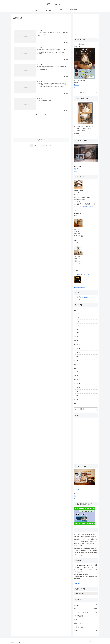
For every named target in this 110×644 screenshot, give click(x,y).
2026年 (76, 310)
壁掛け (76, 169)
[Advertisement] (41, 23)
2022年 (76, 349)
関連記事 (77, 489)
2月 (78, 329)
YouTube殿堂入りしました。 (82, 275)
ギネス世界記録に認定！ (87, 206)
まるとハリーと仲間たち (86, 612)
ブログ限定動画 (86, 616)
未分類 (86, 631)
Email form (77, 583)
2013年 (76, 384)
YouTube (78, 299)
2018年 (76, 364)
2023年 (76, 345)
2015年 (76, 376)
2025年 (76, 337)
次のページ (41, 140)
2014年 (76, 380)
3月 (78, 325)
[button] (96, 92)
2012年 (76, 388)
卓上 (75, 171)
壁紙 (86, 620)
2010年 (76, 395)
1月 (78, 333)
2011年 (76, 392)
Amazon (76, 85)
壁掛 (75, 496)
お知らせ (86, 605)
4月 (78, 321)
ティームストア (79, 135)
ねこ (86, 609)
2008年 (76, 403)
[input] (86, 92)
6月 (78, 314)
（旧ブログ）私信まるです (83, 297)
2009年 (76, 399)
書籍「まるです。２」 (86, 627)
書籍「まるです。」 (86, 623)
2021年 (76, 353)
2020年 (76, 356)
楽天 (75, 87)
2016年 (76, 372)
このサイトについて (80, 287)
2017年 (76, 368)
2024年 (76, 341)
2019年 (76, 360)
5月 (78, 318)
